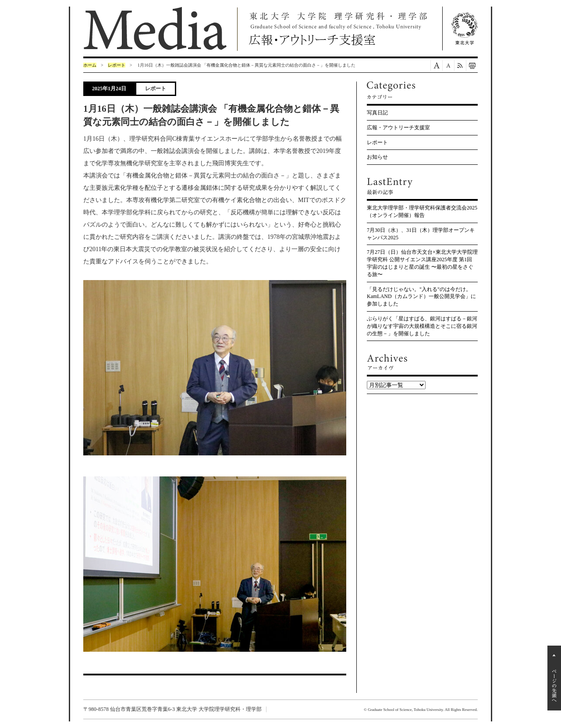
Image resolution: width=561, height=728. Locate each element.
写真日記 (377, 113)
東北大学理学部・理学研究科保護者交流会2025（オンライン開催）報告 (422, 211)
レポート (117, 65)
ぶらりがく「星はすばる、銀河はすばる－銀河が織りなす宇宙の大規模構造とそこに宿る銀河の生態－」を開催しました (422, 326)
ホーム (90, 65)
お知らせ (377, 157)
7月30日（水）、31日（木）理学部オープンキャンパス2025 (421, 234)
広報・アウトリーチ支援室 (398, 128)
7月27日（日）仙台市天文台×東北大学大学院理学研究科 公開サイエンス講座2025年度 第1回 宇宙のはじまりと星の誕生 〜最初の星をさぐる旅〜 (422, 263)
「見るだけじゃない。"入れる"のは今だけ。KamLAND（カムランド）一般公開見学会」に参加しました (421, 297)
